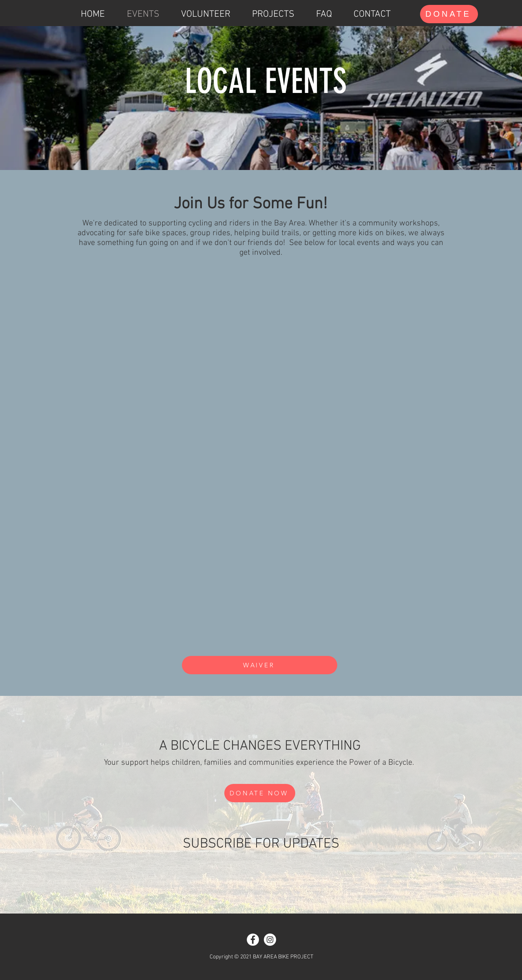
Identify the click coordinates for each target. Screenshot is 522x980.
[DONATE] (449, 14)
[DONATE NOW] (260, 793)
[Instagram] (270, 940)
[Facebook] (253, 940)
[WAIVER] (260, 665)
